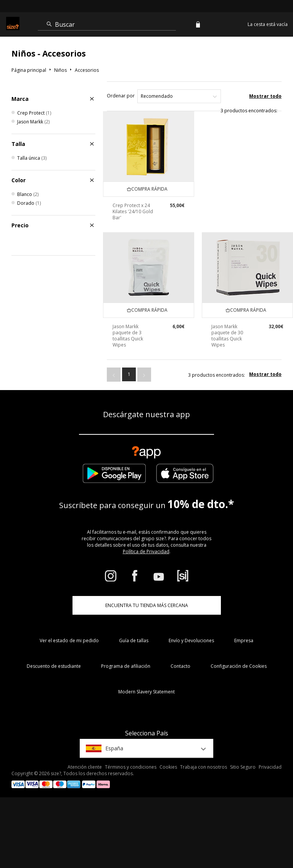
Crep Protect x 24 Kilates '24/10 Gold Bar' (133, 211)
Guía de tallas (134, 640)
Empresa (244, 640)
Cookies (168, 767)
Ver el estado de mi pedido (69, 640)
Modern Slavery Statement (146, 692)
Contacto (180, 666)
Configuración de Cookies (239, 666)
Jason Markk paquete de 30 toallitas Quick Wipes (227, 336)
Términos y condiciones (131, 767)
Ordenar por (121, 96)
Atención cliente (85, 767)
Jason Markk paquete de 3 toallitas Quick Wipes (128, 336)
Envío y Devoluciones (191, 640)
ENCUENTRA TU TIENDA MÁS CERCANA (147, 605)
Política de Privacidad (146, 551)
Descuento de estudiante (54, 666)
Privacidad (270, 767)
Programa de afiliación (126, 666)
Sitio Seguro (243, 767)
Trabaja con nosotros (204, 767)
